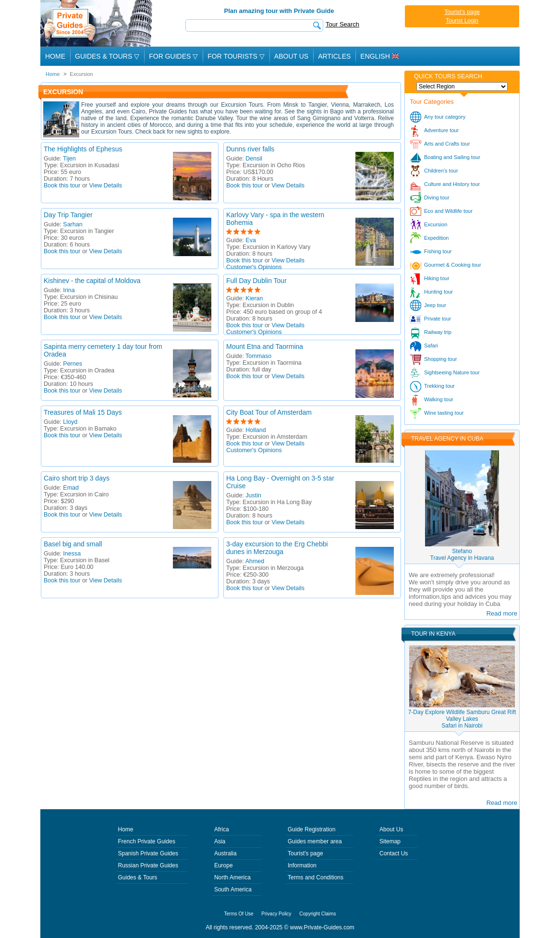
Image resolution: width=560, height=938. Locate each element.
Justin (253, 495)
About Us (291, 56)
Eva (251, 240)
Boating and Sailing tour (452, 157)
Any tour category (445, 117)
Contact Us (394, 853)
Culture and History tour (452, 184)
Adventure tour (441, 130)
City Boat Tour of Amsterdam (269, 412)
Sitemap (390, 841)
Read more (502, 613)
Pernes (73, 364)
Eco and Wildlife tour (448, 211)
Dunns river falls (250, 149)
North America (232, 877)
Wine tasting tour (444, 413)
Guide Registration (311, 829)
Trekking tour (439, 386)
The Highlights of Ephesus (83, 149)
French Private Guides (147, 841)
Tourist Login (462, 21)
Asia (220, 841)
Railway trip (438, 332)
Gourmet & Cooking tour (453, 265)
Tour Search (342, 24)
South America (233, 889)
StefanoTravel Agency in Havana (462, 555)
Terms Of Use (239, 914)
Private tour (438, 319)
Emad (71, 488)
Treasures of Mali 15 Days (83, 412)
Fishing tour (438, 251)
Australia (225, 853)
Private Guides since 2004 (97, 23)
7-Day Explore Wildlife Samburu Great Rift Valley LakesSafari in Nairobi (462, 719)
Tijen (69, 159)
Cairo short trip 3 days (77, 478)
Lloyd (70, 422)
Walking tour (439, 399)
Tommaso (258, 356)
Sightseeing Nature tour (452, 372)
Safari (431, 346)
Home (55, 56)
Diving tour (437, 197)
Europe (224, 865)
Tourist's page (462, 12)
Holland (256, 430)
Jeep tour (435, 305)
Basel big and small (73, 544)
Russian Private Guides (148, 865)
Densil (254, 159)
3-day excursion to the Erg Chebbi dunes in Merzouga (277, 548)
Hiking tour (437, 278)
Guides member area (315, 841)
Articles (334, 56)
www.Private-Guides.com (322, 927)
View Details (106, 185)
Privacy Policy (276, 914)
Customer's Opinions (254, 267)
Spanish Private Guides (148, 853)
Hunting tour (438, 292)
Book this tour (62, 185)
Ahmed (255, 561)
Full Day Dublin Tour (256, 281)
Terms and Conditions (316, 877)
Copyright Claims (317, 914)
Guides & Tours (138, 877)
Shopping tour (441, 359)
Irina (69, 290)
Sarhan (73, 224)
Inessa (72, 554)
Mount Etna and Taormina (265, 346)
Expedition (436, 238)
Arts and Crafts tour (447, 144)
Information (302, 865)
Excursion (436, 224)
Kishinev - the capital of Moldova (92, 281)
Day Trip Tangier (68, 215)
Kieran (254, 298)
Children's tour (441, 171)
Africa (222, 829)
